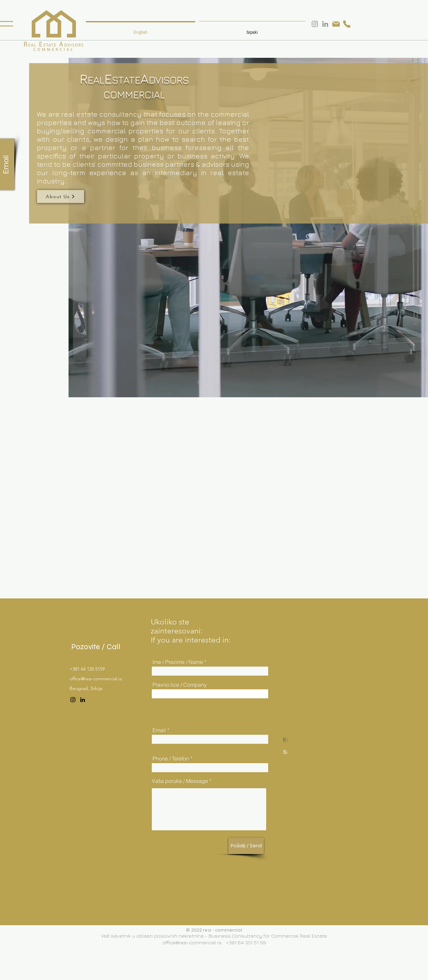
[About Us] (61, 196)
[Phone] (347, 24)
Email (159, 730)
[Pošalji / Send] (246, 846)
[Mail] (336, 24)
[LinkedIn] (83, 700)
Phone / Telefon (171, 758)
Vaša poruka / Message (180, 781)
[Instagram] (73, 700)
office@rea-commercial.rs (96, 679)
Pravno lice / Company (180, 685)
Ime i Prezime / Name (178, 662)
